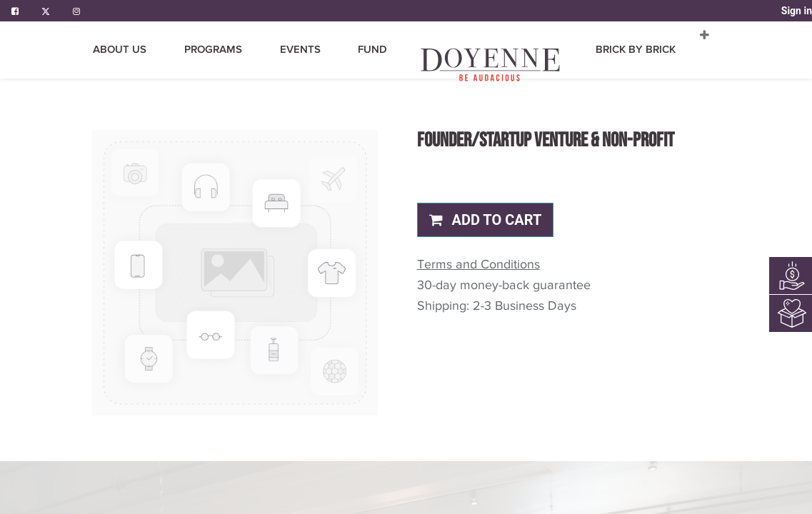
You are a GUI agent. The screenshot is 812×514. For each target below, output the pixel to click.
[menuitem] (374, 65)
